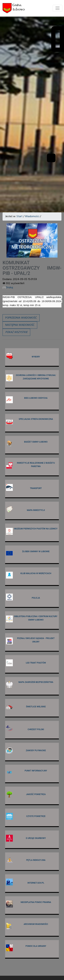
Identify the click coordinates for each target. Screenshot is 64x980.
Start (20, 216)
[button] (16, 332)
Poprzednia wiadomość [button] (21, 318)
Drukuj (8, 288)
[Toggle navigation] (58, 8)
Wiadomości (32, 216)
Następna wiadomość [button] (20, 325)
